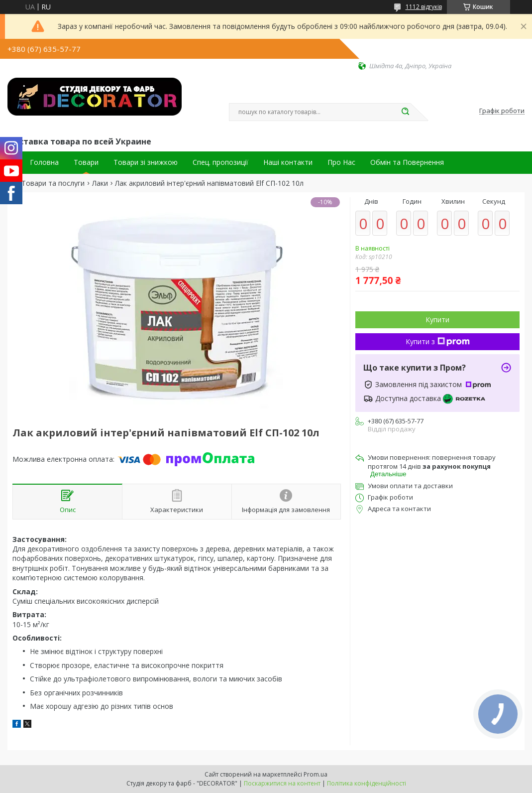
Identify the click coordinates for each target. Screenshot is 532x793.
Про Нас (341, 162)
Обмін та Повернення (407, 162)
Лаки (100, 183)
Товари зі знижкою (146, 162)
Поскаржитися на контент (282, 783)
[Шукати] (406, 112)
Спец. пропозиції (220, 162)
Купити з (438, 341)
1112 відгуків (424, 7)
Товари (86, 162)
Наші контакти (288, 162)
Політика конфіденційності (367, 783)
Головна (44, 162)
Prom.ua (316, 774)
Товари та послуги (53, 183)
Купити (437, 320)
